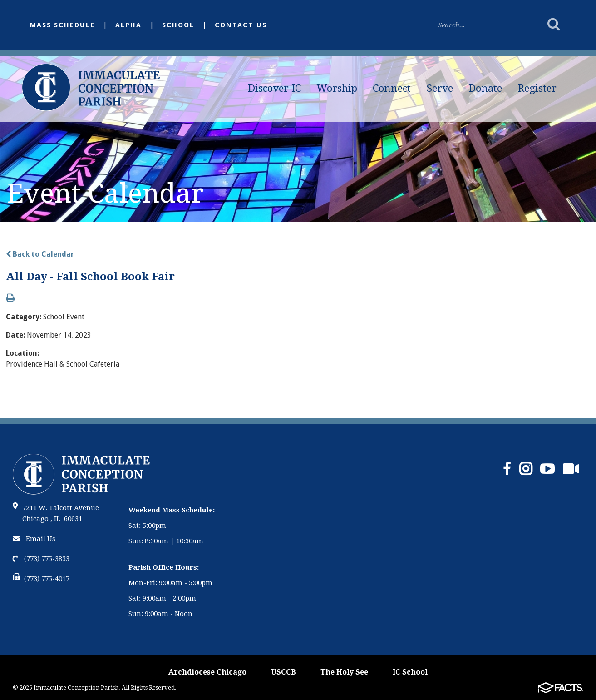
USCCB (283, 672)
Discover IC (274, 88)
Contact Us (241, 25)
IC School (410, 672)
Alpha (128, 25)
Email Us (34, 539)
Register (537, 88)
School (178, 25)
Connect (392, 88)
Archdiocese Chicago (207, 672)
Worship (337, 88)
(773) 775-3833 (41, 559)
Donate (485, 88)
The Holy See (344, 672)
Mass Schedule (62, 25)
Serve (440, 88)
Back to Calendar (40, 254)
